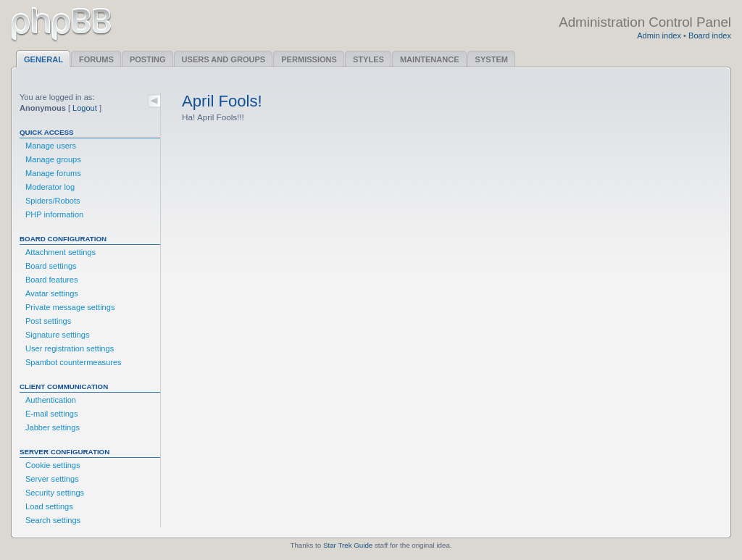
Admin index (659, 35)
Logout (85, 108)
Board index (710, 35)
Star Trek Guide (348, 545)
